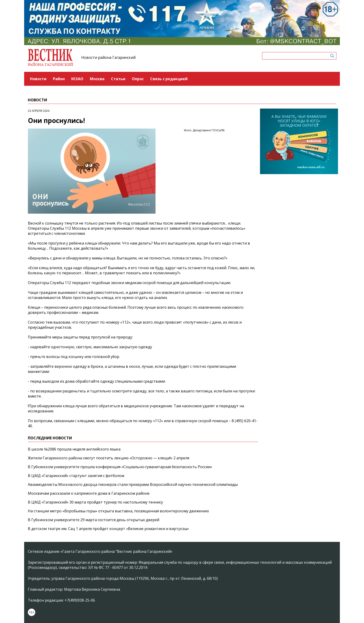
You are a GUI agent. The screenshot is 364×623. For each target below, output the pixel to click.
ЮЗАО (77, 79)
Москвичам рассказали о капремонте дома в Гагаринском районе (89, 493)
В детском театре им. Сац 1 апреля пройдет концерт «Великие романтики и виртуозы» (108, 529)
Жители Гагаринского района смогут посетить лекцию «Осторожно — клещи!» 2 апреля (109, 458)
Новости (38, 79)
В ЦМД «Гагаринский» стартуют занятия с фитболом (76, 476)
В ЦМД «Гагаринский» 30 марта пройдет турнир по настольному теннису (95, 502)
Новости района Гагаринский (108, 57)
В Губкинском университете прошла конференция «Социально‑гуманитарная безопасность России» (120, 467)
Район (59, 79)
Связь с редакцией (169, 79)
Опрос (138, 79)
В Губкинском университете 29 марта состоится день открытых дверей (94, 520)
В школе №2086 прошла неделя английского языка (74, 449)
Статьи (118, 79)
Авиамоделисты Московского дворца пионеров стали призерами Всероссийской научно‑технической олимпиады (133, 484)
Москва (97, 79)
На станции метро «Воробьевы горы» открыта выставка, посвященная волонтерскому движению (118, 511)
